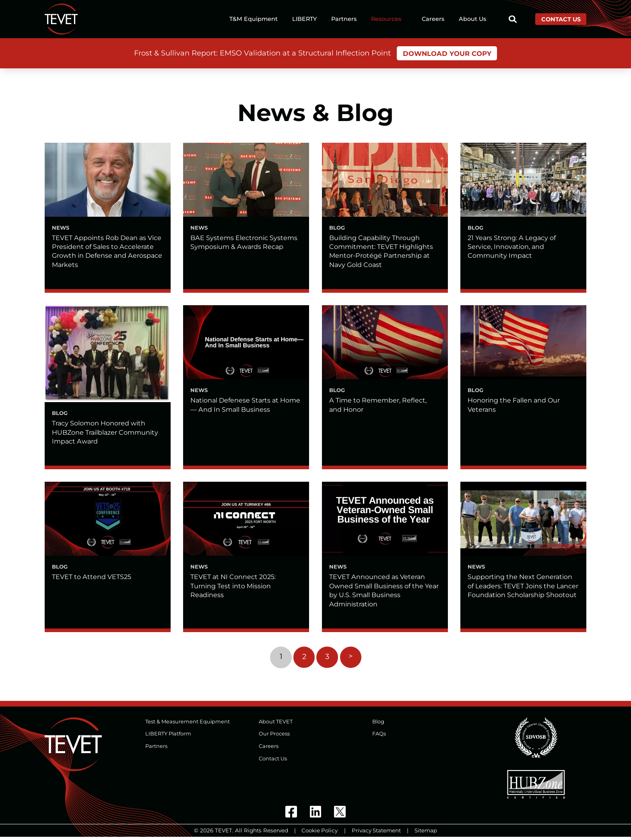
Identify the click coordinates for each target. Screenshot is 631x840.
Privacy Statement (376, 834)
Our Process (274, 737)
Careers (433, 19)
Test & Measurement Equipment (188, 725)
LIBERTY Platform (168, 737)
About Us (472, 19)
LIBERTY (304, 19)
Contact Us (561, 19)
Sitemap (426, 834)
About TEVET (276, 725)
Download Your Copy (447, 53)
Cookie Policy (319, 834)
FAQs (379, 737)
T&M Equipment (254, 19)
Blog (378, 725)
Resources (386, 19)
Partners (344, 19)
